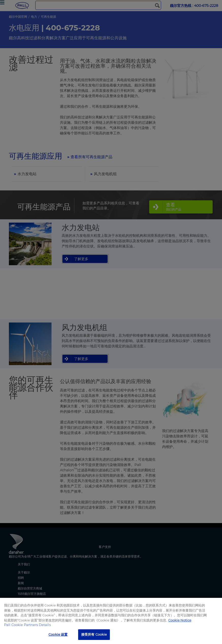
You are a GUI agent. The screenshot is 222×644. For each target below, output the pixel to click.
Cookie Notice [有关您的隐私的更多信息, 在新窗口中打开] (180, 620)
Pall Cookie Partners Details (27, 625)
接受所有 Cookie (94, 634)
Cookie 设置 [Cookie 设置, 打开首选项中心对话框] (58, 634)
